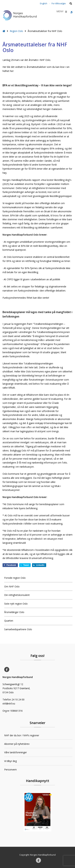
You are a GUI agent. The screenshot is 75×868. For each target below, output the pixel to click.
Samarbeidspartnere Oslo (18, 629)
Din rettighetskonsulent (17, 595)
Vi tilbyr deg (10, 761)
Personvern (10, 770)
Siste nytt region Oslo (16, 604)
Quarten (9, 621)
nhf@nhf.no (9, 704)
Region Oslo (16, 31)
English (44, 3)
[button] (60, 12)
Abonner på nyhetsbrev (17, 744)
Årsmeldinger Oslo (14, 612)
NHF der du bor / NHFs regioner (22, 735)
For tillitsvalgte (59, 3)
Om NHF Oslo (12, 586)
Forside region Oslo (15, 578)
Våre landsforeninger (16, 752)
